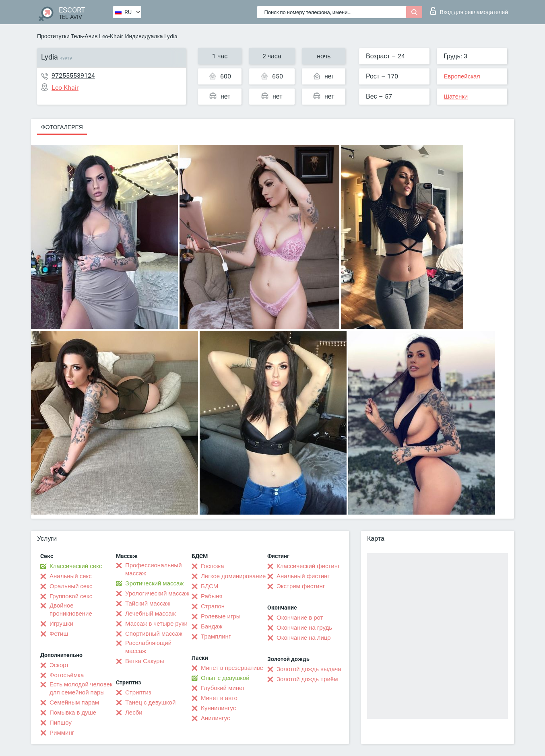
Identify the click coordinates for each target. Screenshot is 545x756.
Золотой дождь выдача (309, 669)
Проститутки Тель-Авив (67, 36)
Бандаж (212, 626)
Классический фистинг (308, 566)
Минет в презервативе (232, 668)
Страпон (213, 606)
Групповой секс (71, 596)
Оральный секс (71, 586)
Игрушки (61, 624)
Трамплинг (216, 637)
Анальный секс (71, 576)
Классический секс (76, 566)
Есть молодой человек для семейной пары (81, 688)
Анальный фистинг (303, 576)
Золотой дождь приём (307, 679)
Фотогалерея (62, 127)
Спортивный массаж (154, 634)
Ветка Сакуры (145, 661)
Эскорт (59, 665)
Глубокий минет (223, 688)
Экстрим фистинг (301, 586)
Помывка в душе (73, 713)
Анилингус (215, 718)
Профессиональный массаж (154, 569)
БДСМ (210, 586)
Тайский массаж (148, 604)
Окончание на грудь (304, 628)
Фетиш (59, 634)
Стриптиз (138, 692)
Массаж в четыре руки (156, 624)
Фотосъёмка (67, 675)
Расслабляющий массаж (148, 647)
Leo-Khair (111, 36)
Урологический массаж (157, 593)
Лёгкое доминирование (233, 576)
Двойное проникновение (71, 610)
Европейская (462, 76)
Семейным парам (74, 702)
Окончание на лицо (304, 638)
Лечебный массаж (151, 614)
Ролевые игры (221, 616)
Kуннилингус (218, 708)
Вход (469, 11)
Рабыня (212, 596)
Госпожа (213, 566)
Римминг (62, 733)
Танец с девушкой (150, 702)
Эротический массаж (154, 583)
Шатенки (456, 97)
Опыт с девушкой (225, 678)
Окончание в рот (300, 618)
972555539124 (73, 75)
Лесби (134, 713)
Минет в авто (219, 698)
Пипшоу (61, 723)
